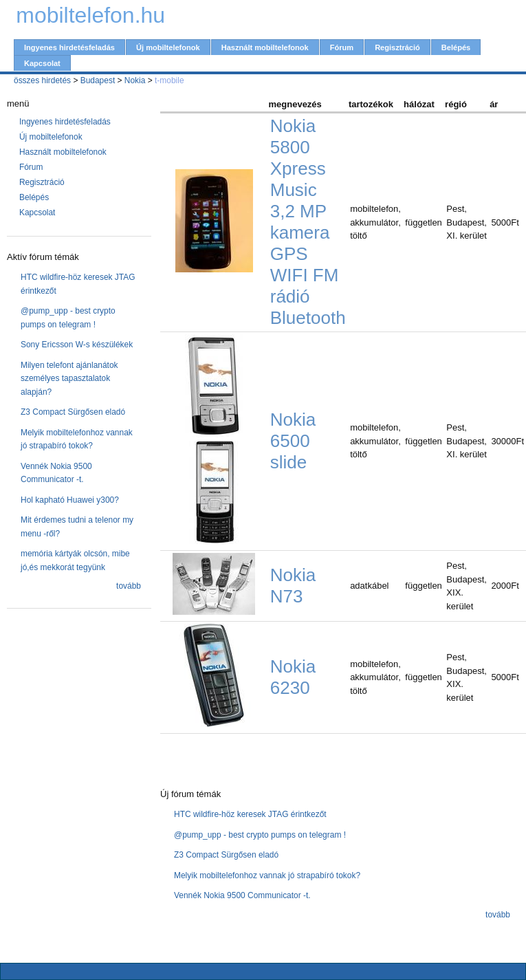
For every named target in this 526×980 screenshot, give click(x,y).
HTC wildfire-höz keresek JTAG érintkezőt (250, 814)
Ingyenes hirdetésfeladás (69, 47)
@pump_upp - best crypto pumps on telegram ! (260, 835)
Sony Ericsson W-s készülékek (77, 345)
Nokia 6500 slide (293, 441)
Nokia (135, 80)
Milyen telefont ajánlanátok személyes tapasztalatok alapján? (69, 379)
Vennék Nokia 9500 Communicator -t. (242, 895)
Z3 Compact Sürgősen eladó (73, 412)
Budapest (98, 80)
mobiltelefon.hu (90, 15)
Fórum (342, 47)
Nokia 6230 (293, 677)
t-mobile (169, 80)
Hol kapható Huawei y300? (70, 500)
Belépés (456, 47)
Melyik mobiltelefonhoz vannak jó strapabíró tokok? (267, 875)
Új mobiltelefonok (168, 47)
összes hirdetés (42, 80)
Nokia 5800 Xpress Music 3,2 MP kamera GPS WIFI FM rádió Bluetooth (308, 222)
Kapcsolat (42, 63)
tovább (129, 586)
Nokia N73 (293, 586)
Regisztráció (397, 47)
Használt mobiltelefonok (265, 47)
